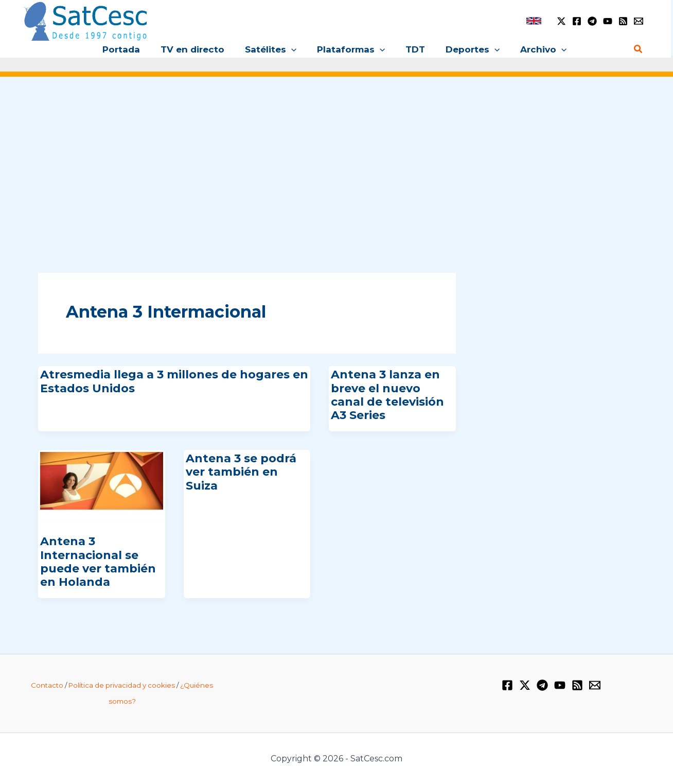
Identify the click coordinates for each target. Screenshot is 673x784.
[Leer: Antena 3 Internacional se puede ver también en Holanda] (102, 486)
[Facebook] (577, 21)
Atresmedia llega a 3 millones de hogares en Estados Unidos (174, 381)
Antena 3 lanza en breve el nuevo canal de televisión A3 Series (387, 395)
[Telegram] (592, 21)
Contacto (47, 685)
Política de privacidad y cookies (122, 685)
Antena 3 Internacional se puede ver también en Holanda (98, 562)
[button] (294, 49)
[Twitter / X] (561, 21)
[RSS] (623, 21)
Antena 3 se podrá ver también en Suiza (241, 472)
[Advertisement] (336, 164)
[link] (534, 21)
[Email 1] (639, 21)
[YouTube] (608, 21)
